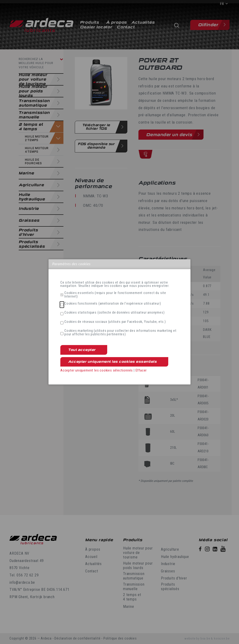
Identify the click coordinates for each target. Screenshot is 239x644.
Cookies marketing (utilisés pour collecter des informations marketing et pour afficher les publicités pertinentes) (120, 333)
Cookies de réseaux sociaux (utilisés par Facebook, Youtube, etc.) (115, 322)
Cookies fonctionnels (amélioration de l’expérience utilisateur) (113, 304)
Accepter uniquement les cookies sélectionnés (97, 370)
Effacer (141, 370)
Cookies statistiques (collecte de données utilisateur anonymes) (114, 313)
